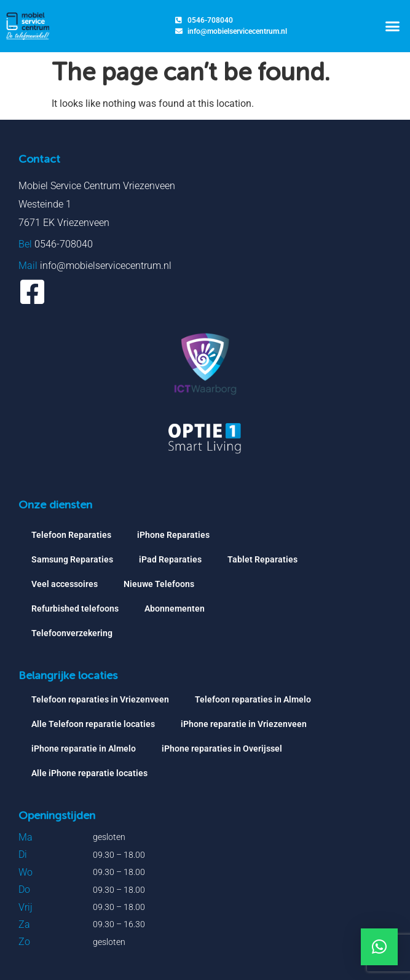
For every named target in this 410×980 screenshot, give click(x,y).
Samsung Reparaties (72, 559)
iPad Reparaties (170, 559)
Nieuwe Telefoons (159, 584)
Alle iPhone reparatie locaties (89, 773)
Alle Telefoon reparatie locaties (93, 724)
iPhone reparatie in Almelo (84, 749)
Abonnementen (175, 609)
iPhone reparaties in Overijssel (222, 749)
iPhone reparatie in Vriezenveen (244, 724)
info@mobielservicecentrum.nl (106, 266)
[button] (392, 26)
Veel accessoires (65, 584)
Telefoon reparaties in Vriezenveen (100, 699)
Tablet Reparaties (262, 559)
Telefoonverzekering (72, 633)
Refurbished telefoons (75, 609)
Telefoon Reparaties (71, 535)
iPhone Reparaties (173, 535)
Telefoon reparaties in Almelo (253, 699)
